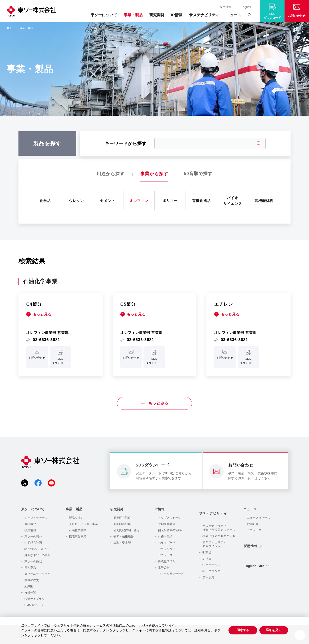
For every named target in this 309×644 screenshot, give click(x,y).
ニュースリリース (259, 518)
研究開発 (157, 15)
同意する (242, 630)
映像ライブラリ (35, 599)
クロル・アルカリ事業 (83, 524)
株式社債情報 (167, 561)
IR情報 (177, 15)
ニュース (234, 15)
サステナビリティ (204, 15)
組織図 (29, 586)
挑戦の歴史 (32, 580)
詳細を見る (274, 630)
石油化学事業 (78, 530)
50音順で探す (198, 174)
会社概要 (30, 524)
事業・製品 (133, 15)
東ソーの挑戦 (33, 561)
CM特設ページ (34, 605)
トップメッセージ (36, 518)
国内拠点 (30, 568)
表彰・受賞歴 (122, 543)
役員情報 (30, 530)
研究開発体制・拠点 (126, 530)
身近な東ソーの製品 (37, 555)
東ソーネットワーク (37, 574)
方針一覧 (30, 593)
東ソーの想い (33, 536)
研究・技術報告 (124, 536)
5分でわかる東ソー (37, 549)
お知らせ (253, 524)
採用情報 (226, 7)
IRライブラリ (167, 543)
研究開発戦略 (122, 518)
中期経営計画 (33, 543)
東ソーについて (104, 15)
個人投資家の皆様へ (171, 530)
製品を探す (76, 518)
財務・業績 (165, 536)
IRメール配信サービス (172, 574)
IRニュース (165, 555)
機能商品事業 (78, 536)
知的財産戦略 (122, 524)
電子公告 (164, 568)
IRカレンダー (167, 549)
